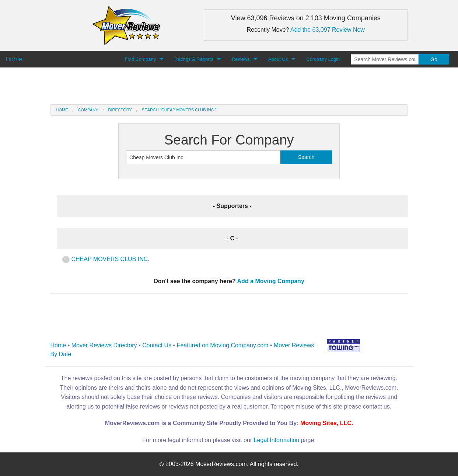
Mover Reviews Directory (104, 345)
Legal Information (277, 440)
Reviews (241, 59)
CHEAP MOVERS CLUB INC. (106, 259)
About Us (278, 59)
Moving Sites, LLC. (327, 423)
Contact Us (157, 345)
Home (62, 110)
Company (88, 110)
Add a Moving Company (271, 281)
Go (434, 59)
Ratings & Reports (194, 59)
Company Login (323, 59)
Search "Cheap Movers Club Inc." (179, 110)
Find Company (141, 59)
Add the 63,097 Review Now (328, 30)
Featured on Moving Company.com (223, 345)
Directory (120, 110)
